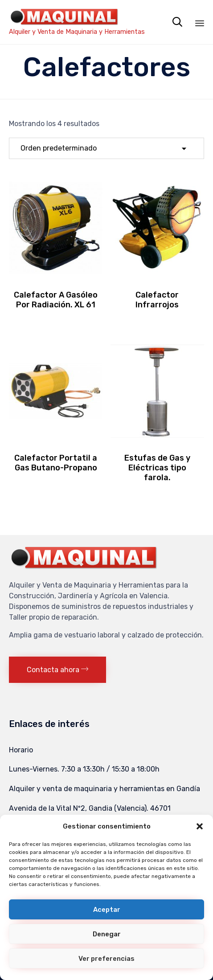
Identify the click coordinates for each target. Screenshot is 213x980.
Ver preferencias (106, 959)
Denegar (107, 934)
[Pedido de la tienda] (106, 148)
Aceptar (107, 910)
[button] (200, 826)
